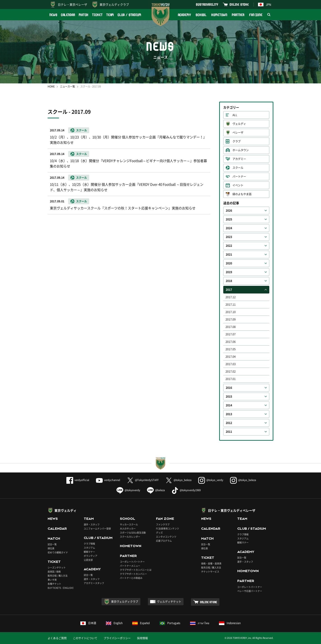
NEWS (53, 15)
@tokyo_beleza (178, 480)
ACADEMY (184, 15)
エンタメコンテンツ (166, 537)
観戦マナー (89, 552)
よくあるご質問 (57, 638)
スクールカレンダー (130, 537)
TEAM (110, 15)
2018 (229, 281)
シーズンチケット (57, 567)
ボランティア (91, 556)
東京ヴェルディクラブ (114, 4)
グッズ (159, 533)
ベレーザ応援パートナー (250, 591)
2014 (229, 405)
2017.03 (231, 364)
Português (170, 623)
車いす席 (52, 580)
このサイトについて (85, 638)
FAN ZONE (256, 15)
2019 (229, 272)
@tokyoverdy (128, 490)
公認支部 (88, 560)
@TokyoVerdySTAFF (143, 480)
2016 (229, 388)
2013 (229, 414)
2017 (229, 290)
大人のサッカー (128, 528)
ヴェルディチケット (169, 602)
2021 (229, 254)
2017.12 (231, 297)
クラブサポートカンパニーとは (136, 570)
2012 (229, 423)
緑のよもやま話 (242, 194)
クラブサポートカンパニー (133, 574)
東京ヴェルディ (65, 510)
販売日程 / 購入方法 (58, 576)
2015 (229, 396)
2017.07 (231, 334)
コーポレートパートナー (132, 562)
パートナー (239, 176)
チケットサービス (210, 572)
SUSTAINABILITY (207, 4)
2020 (229, 263)
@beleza (156, 490)
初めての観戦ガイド (58, 552)
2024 (229, 228)
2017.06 (231, 342)
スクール (238, 168)
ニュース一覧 (67, 86)
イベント (238, 185)
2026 (229, 211)
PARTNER (238, 15)
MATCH (84, 15)
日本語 (88, 623)
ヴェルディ (239, 124)
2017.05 (231, 349)
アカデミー (239, 159)
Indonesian (230, 623)
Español (141, 623)
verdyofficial (78, 480)
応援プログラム (164, 541)
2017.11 (231, 305)
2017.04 (231, 357)
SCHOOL (201, 15)
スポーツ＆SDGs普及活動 (133, 533)
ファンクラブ (163, 524)
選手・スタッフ (92, 524)
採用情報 (142, 638)
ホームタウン (241, 150)
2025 (229, 219)
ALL (235, 115)
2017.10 (231, 312)
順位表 (51, 548)
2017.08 (231, 327)
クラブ (237, 141)
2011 (229, 432)
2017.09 (231, 319)
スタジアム (89, 548)
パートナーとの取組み (131, 578)
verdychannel (108, 480)
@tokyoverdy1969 (186, 490)
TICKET (97, 15)
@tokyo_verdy (211, 480)
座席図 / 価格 (54, 572)
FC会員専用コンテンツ (167, 528)
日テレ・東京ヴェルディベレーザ (232, 510)
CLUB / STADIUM (129, 15)
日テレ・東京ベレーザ (72, 4)
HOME (51, 86)
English (114, 623)
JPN (265, 4)
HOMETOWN (219, 15)
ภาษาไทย (200, 623)
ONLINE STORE (239, 4)
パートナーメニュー (130, 566)
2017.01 (231, 379)
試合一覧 (52, 544)
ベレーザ (238, 133)
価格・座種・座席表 (211, 563)
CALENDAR (68, 15)
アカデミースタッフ (94, 583)
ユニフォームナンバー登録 (97, 528)
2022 (229, 246)
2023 (229, 237)
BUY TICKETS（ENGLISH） (61, 588)
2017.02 (231, 371)
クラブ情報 (89, 544)
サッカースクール (129, 524)
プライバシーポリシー (117, 638)
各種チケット (54, 584)
